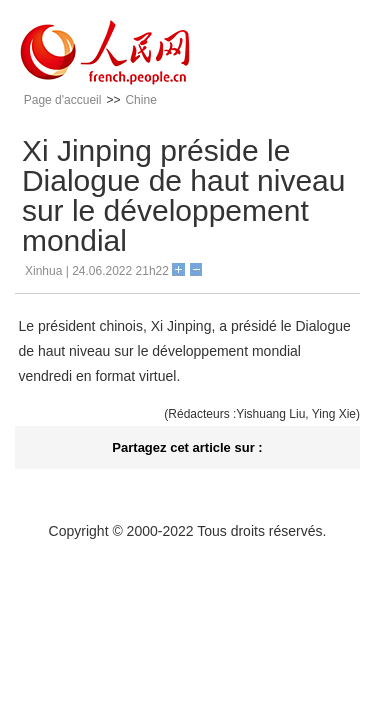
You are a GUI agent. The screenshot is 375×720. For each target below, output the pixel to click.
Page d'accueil (63, 100)
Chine (140, 100)
